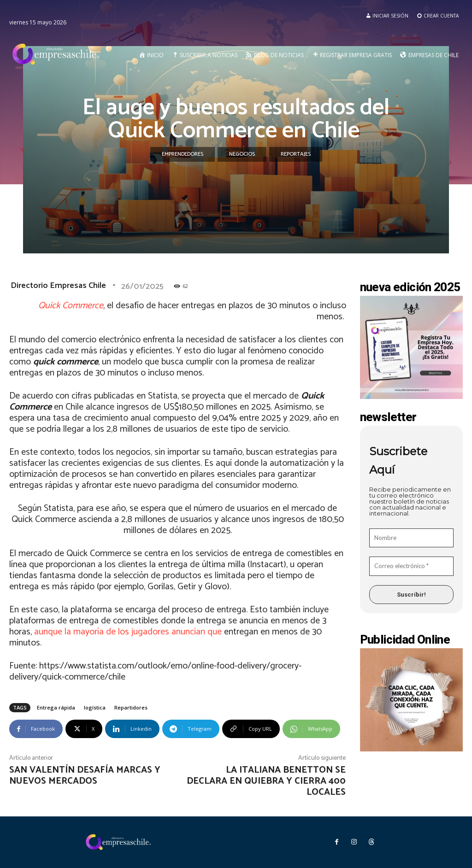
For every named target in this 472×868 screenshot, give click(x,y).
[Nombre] (412, 538)
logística (95, 707)
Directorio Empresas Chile (58, 286)
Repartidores (131, 707)
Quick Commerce (71, 306)
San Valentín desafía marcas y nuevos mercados (85, 776)
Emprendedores (183, 154)
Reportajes (296, 154)
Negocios (242, 154)
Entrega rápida (56, 707)
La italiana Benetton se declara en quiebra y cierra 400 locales (266, 781)
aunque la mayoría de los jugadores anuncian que (128, 632)
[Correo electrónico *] (412, 566)
